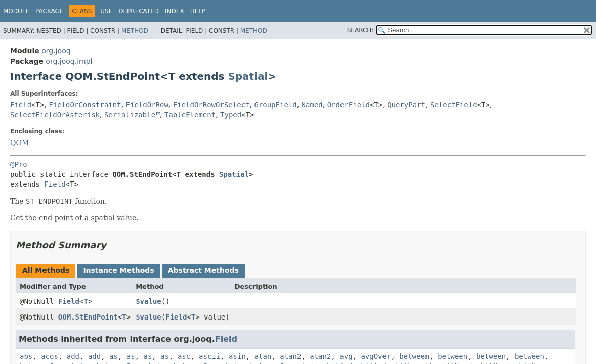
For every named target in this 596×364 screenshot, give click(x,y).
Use (106, 11)
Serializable (130, 115)
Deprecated (139, 11)
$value (148, 301)
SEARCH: (360, 30)
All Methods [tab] (46, 270)
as (114, 356)
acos (50, 356)
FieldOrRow (147, 105)
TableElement (190, 115)
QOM (19, 143)
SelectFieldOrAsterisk (55, 115)
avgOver (376, 356)
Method (135, 31)
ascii (209, 356)
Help (198, 11)
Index (175, 11)
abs (26, 356)
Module (16, 11)
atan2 (290, 356)
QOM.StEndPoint (88, 317)
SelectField (454, 105)
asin (237, 356)
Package (49, 11)
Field (21, 105)
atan (263, 356)
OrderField (349, 105)
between (414, 356)
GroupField (275, 105)
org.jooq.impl (69, 61)
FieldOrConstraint (85, 105)
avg (346, 356)
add (73, 356)
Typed (231, 115)
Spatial (248, 76)
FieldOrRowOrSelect (211, 105)
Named (312, 105)
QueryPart (406, 105)
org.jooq (56, 51)
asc (184, 356)
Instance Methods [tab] (118, 270)
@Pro (19, 164)
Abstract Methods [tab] (203, 270)
